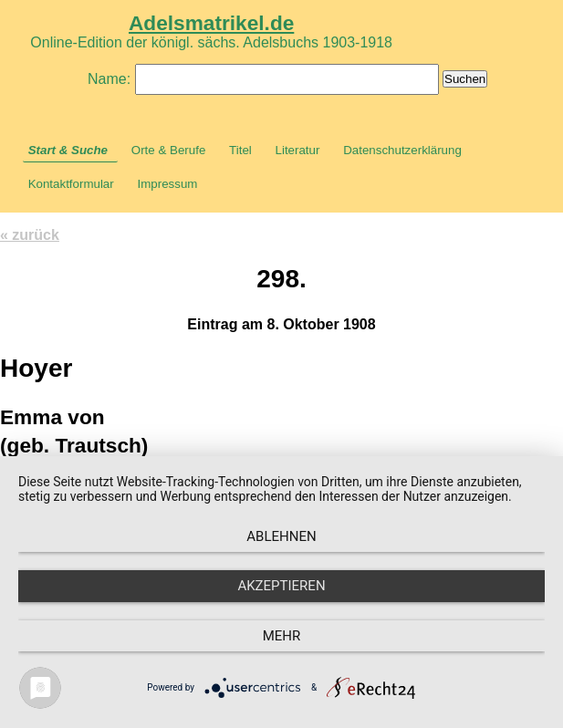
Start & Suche (68, 150)
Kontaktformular (71, 184)
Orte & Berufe (169, 150)
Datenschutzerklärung (402, 150)
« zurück (30, 235)
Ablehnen (281, 536)
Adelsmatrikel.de (211, 23)
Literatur (298, 150)
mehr (282, 636)
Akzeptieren (281, 586)
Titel (240, 150)
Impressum (167, 184)
